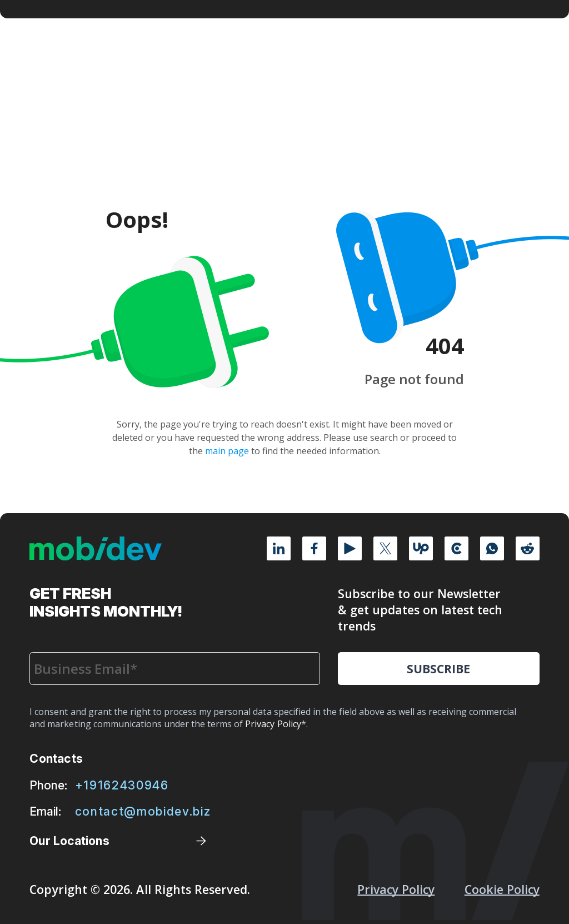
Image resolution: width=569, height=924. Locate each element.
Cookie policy (502, 889)
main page (227, 451)
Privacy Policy (396, 889)
